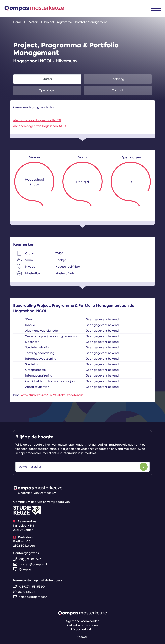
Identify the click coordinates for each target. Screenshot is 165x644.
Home (18, 22)
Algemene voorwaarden (83, 621)
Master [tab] (47, 79)
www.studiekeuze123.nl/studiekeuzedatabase (52, 395)
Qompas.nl (24, 569)
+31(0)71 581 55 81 (27, 559)
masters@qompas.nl (30, 564)
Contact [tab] (118, 90)
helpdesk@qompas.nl (31, 597)
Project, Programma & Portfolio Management (76, 22)
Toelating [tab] (118, 79)
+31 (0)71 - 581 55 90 (29, 587)
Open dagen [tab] (47, 90)
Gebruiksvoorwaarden (82, 625)
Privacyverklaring (82, 629)
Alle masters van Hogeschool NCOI (37, 120)
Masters (33, 22)
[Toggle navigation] (156, 8)
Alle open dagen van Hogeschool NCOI (40, 126)
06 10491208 (24, 592)
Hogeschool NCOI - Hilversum (45, 61)
